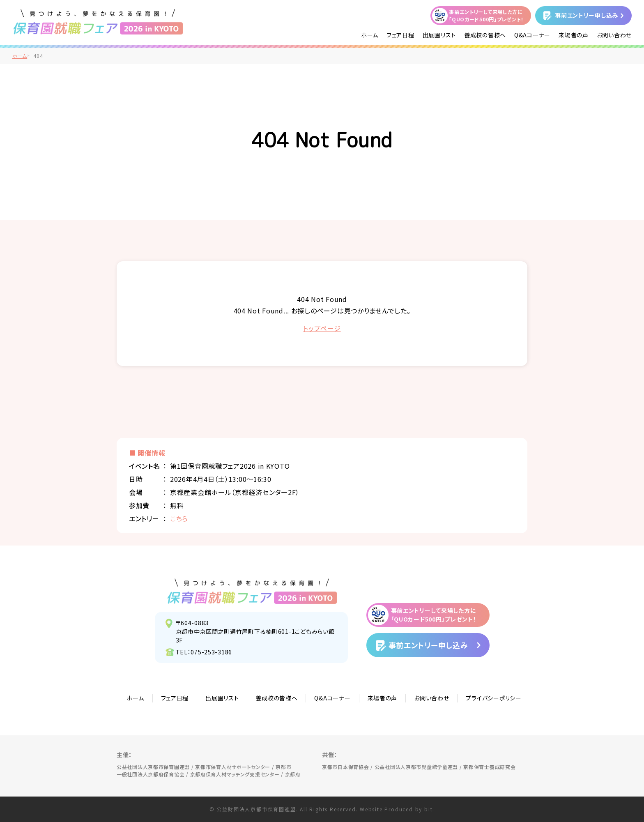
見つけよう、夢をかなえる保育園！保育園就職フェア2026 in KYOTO (252, 591)
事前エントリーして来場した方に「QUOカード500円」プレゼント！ (486, 15)
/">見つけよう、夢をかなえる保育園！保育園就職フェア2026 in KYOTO (98, 22)
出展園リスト (439, 35)
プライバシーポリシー (493, 698)
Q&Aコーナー (532, 35)
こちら (179, 518)
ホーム (370, 35)
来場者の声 (574, 35)
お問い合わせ (614, 35)
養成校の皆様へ (485, 35)
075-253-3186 (211, 652)
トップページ (322, 328)
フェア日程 (400, 35)
